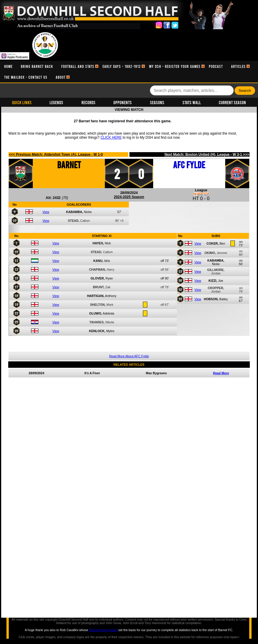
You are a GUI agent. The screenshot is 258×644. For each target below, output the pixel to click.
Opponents (123, 102)
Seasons (157, 102)
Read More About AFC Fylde (129, 356)
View (46, 212)
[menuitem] (8, 66)
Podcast (216, 66)
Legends (56, 102)
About (61, 77)
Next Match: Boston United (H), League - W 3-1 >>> (207, 154)
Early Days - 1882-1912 (122, 66)
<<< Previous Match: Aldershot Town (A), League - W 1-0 (56, 154)
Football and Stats (78, 66)
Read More (221, 373)
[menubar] (129, 72)
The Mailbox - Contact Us (26, 77)
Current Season (232, 102)
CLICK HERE (111, 138)
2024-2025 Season (129, 197)
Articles (238, 66)
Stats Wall (192, 102)
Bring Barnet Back (37, 66)
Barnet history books (103, 630)
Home (8, 66)
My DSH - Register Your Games (175, 66)
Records (88, 102)
